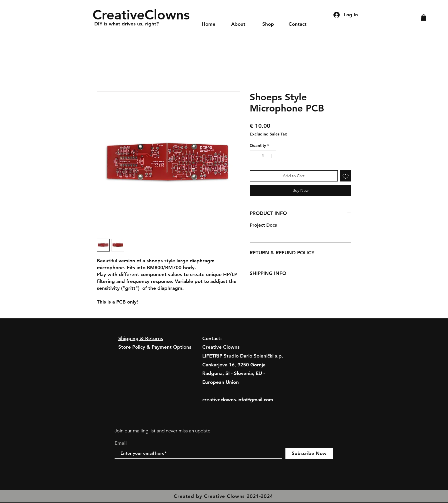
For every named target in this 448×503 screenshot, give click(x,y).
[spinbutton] (263, 156)
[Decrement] (254, 156)
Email (121, 443)
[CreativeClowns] (143, 15)
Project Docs (263, 225)
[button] (424, 18)
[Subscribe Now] (309, 454)
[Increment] (272, 156)
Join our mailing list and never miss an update (162, 431)
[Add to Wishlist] (346, 176)
